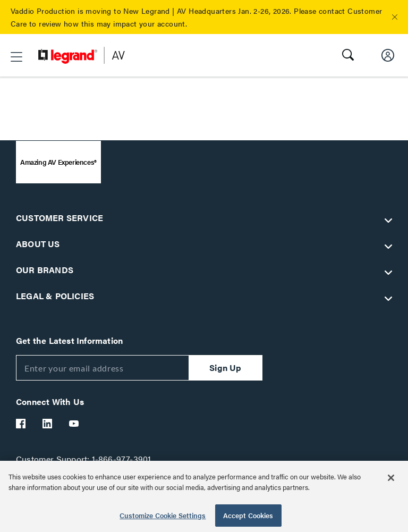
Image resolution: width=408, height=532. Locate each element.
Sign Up (225, 368)
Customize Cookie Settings (163, 515)
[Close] (391, 478)
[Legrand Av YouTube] (74, 424)
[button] (395, 17)
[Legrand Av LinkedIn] (48, 424)
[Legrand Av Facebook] (21, 424)
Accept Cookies (248, 515)
